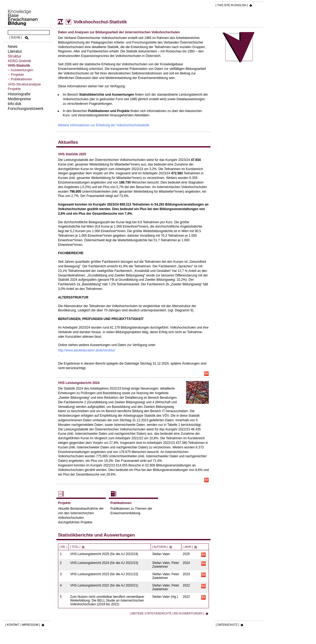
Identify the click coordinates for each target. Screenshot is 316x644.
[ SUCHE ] (16, 37)
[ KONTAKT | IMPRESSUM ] (23, 625)
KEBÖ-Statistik (19, 61)
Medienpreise (19, 99)
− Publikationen (20, 79)
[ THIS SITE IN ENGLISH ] (232, 5)
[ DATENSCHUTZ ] (227, 625)
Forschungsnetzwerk (26, 109)
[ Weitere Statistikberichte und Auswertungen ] (167, 614)
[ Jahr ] (188, 547)
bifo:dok (14, 104)
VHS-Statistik (19, 65)
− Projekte (16, 75)
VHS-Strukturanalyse (24, 84)
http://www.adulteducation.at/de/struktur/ (87, 350)
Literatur (15, 51)
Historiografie (19, 94)
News (13, 46)
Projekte (14, 89)
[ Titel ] (75, 547)
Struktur (14, 56)
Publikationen (121, 503)
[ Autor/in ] (160, 547)
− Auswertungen (21, 70)
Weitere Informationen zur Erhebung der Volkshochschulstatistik (104, 125)
